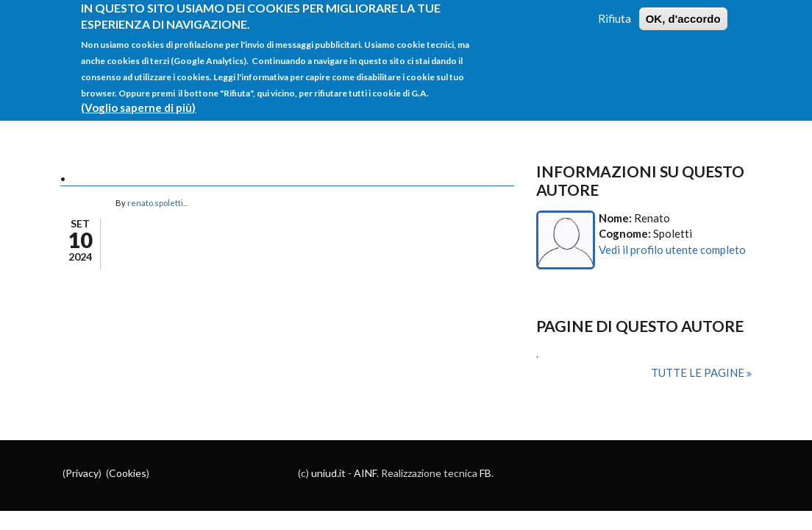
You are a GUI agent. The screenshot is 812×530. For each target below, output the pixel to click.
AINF (365, 473)
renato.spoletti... (157, 203)
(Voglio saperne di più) (138, 101)
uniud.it (328, 473)
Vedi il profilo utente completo (672, 250)
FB (485, 473)
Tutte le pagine (699, 372)
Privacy (82, 473)
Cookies (128, 473)
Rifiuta (615, 11)
